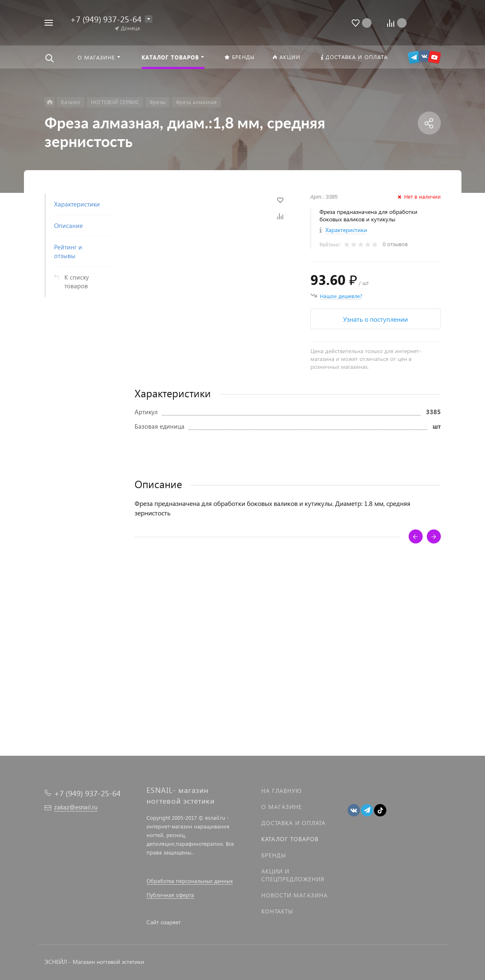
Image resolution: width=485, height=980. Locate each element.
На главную (282, 791)
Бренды (274, 855)
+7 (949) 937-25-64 (106, 19)
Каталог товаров (290, 839)
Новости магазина (295, 895)
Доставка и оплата (293, 823)
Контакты (277, 911)
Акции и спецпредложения (293, 875)
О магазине (282, 807)
